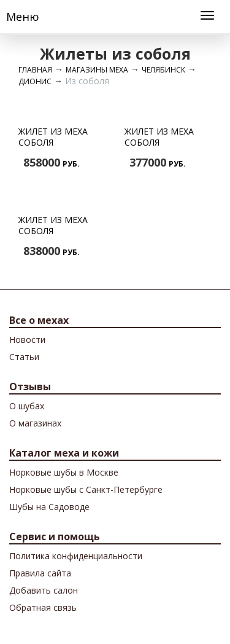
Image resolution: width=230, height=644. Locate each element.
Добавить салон (44, 590)
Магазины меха (97, 70)
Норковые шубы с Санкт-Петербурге (86, 489)
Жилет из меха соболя (53, 137)
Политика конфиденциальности (76, 556)
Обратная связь (43, 607)
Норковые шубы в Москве (64, 472)
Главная (35, 70)
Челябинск (163, 70)
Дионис (35, 81)
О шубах (27, 406)
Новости (27, 340)
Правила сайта (40, 573)
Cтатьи (24, 357)
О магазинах (35, 423)
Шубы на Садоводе (49, 507)
